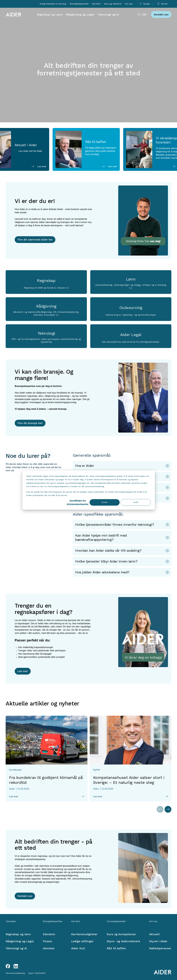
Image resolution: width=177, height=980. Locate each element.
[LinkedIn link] (16, 966)
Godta (105, 502)
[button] (122, 466)
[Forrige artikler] (160, 809)
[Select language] (164, 4)
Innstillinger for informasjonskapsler (78, 502)
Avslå (136, 502)
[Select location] (146, 4)
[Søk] (142, 15)
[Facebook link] (8, 966)
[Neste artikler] (168, 809)
